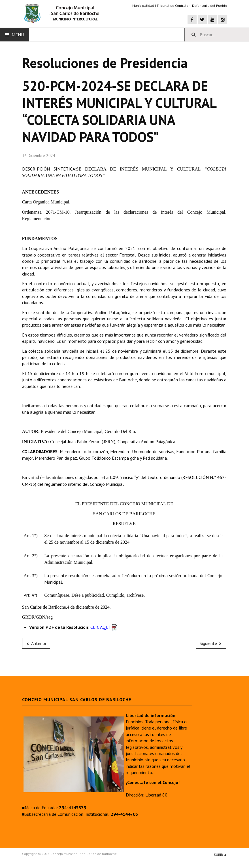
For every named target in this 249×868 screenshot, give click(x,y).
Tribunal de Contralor (173, 6)
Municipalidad (143, 6)
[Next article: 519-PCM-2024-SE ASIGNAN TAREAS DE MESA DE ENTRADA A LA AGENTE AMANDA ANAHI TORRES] (211, 643)
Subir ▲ (221, 855)
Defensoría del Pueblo (210, 6)
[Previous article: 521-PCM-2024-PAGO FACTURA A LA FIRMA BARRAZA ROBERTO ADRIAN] (36, 643)
